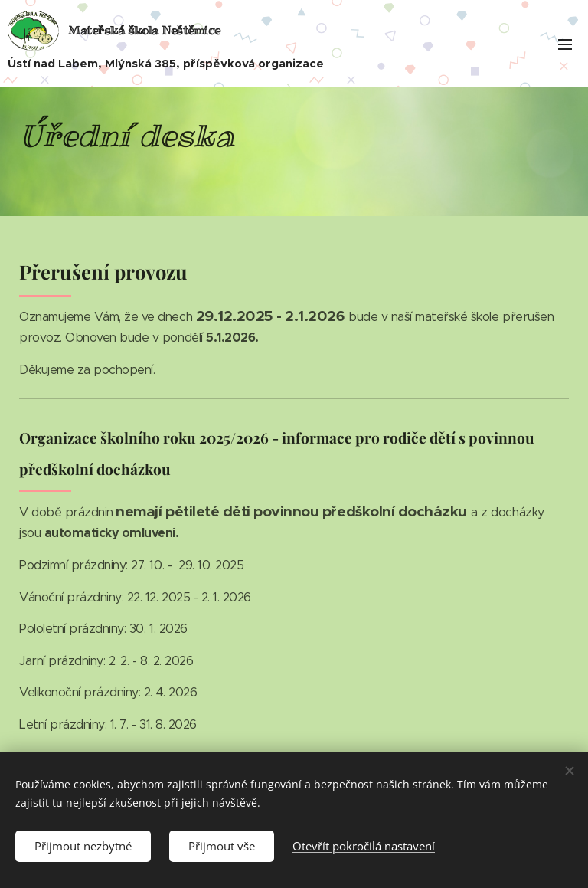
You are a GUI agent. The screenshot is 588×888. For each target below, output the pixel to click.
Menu (565, 44)
